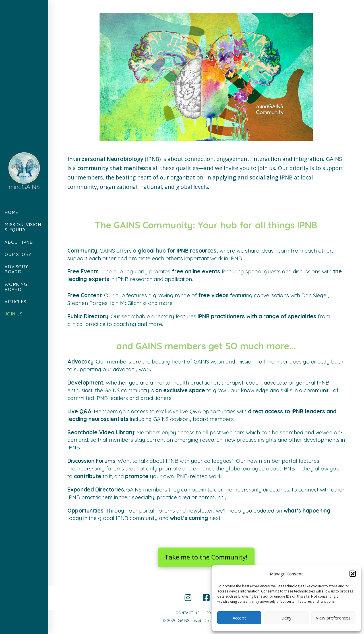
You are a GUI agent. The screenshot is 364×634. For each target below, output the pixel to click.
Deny (286, 618)
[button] (353, 574)
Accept (239, 618)
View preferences (333, 618)
